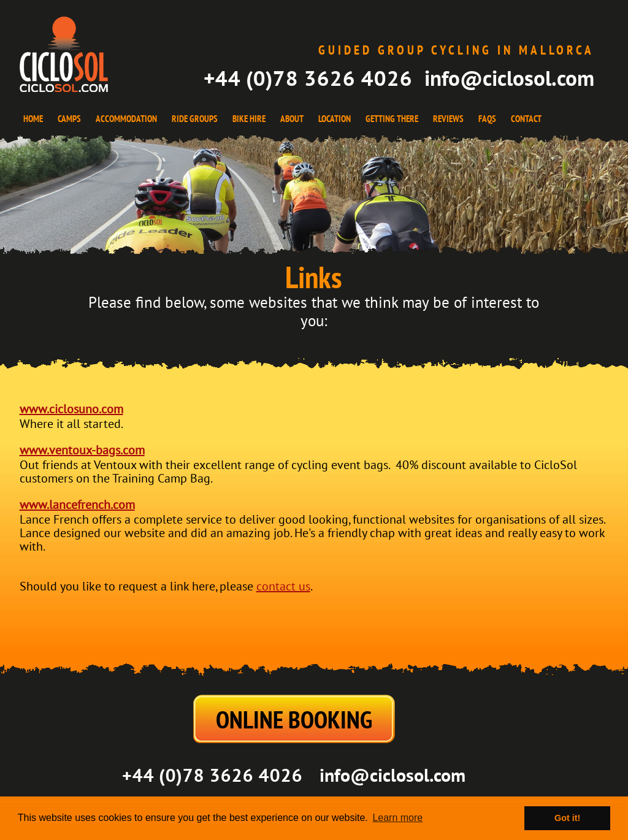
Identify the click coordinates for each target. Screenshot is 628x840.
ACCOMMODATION (126, 119)
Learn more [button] (397, 818)
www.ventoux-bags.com (82, 451)
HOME (33, 119)
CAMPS (69, 119)
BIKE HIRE (249, 119)
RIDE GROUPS (195, 119)
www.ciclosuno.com (71, 410)
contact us (283, 587)
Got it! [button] (567, 818)
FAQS (487, 119)
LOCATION (335, 119)
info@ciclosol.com (509, 78)
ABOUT (292, 119)
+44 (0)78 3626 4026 (308, 78)
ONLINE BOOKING (294, 719)
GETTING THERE (392, 119)
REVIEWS (448, 119)
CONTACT (526, 119)
